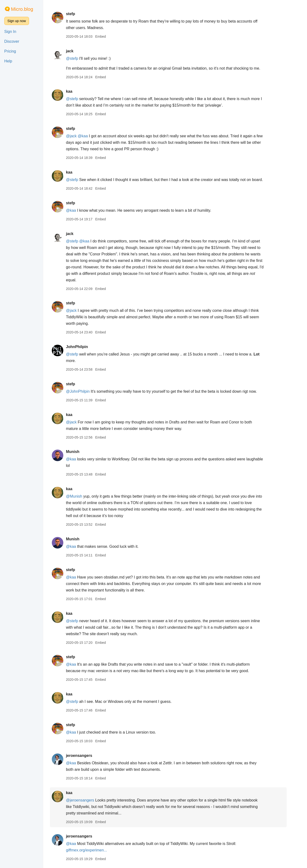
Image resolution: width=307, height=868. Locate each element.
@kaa (90, 136)
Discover (12, 41)
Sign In (10, 32)
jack (76, 51)
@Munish (81, 496)
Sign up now (17, 21)
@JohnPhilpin (85, 391)
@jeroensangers (87, 800)
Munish (79, 452)
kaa (76, 91)
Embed (107, 36)
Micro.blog (22, 9)
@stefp (79, 58)
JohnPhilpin (84, 347)
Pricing (10, 51)
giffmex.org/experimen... (93, 850)
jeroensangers (86, 756)
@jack (78, 136)
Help (8, 61)
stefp (77, 14)
